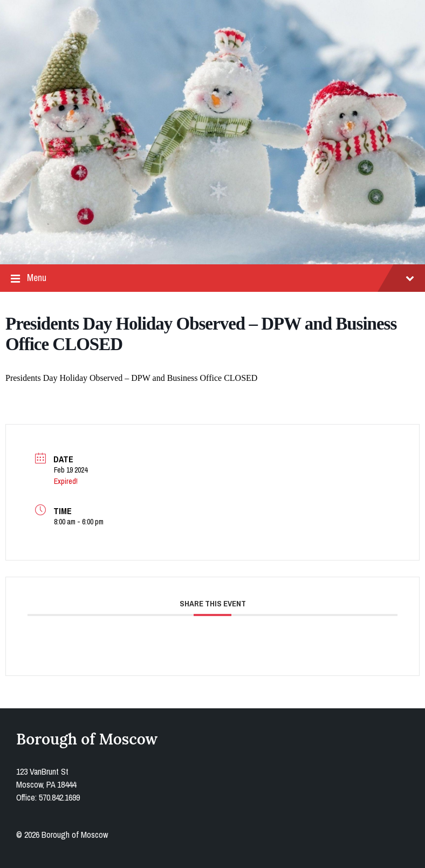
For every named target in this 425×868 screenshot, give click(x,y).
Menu (212, 278)
